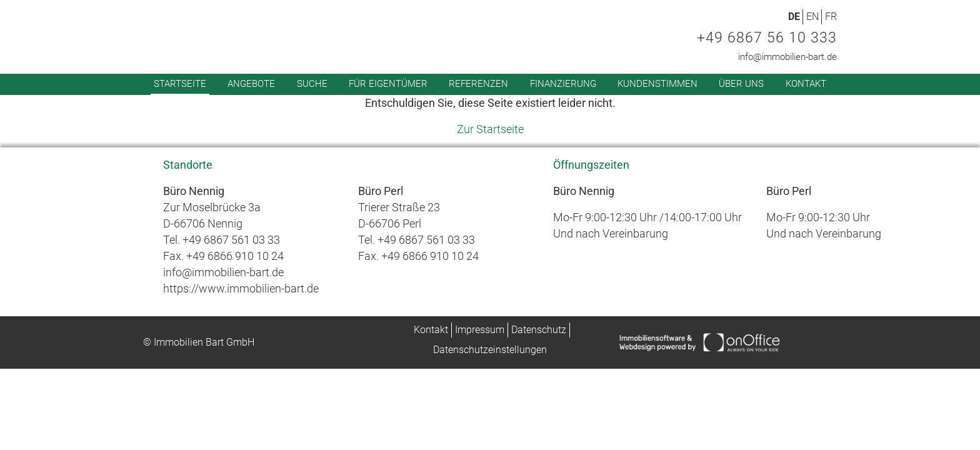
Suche (312, 84)
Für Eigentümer (388, 84)
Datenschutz (539, 330)
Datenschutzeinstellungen (490, 350)
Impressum (480, 330)
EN (812, 17)
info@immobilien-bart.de (787, 57)
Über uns (741, 84)
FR (831, 17)
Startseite (180, 84)
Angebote (251, 84)
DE (794, 17)
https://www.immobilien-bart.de (241, 288)
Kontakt (806, 84)
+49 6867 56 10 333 (767, 38)
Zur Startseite (490, 129)
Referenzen (478, 84)
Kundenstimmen (657, 84)
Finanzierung (563, 84)
